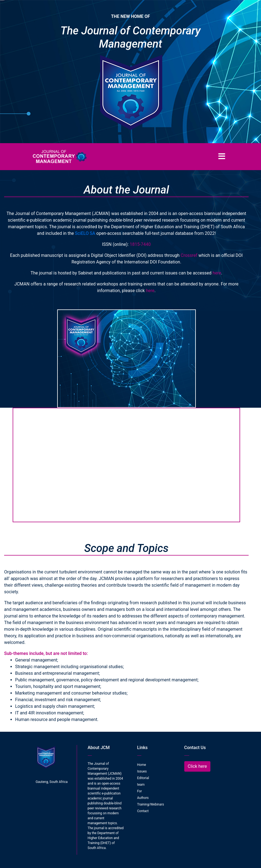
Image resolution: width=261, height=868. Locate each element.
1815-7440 (140, 244)
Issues (142, 771)
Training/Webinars (151, 804)
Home (142, 765)
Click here (197, 766)
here (217, 273)
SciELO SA (85, 233)
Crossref (189, 255)
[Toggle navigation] (222, 157)
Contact (143, 811)
